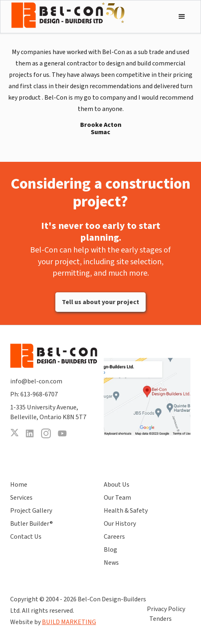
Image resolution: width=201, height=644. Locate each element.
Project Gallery (31, 511)
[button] (182, 17)
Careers (114, 537)
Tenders (161, 619)
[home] (68, 15)
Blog (110, 550)
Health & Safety (126, 511)
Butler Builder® (32, 524)
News (111, 563)
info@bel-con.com (36, 381)
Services (21, 498)
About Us (117, 485)
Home (19, 485)
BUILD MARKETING (69, 622)
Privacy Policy (166, 609)
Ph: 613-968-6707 (34, 394)
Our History (120, 524)
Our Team (117, 498)
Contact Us (26, 537)
